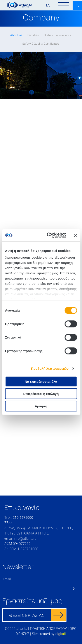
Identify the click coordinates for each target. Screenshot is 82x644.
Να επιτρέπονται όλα (41, 381)
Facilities (33, 35)
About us (16, 35)
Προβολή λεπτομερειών (50, 368)
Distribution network (58, 35)
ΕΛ (48, 5)
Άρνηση (41, 406)
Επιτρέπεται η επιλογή (41, 394)
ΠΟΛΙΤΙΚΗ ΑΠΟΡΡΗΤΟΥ (48, 629)
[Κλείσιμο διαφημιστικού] (75, 235)
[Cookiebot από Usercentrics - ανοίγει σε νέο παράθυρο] (49, 235)
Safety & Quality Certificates (41, 44)
